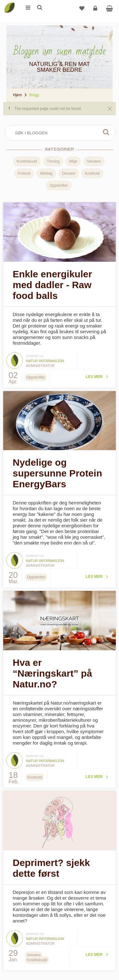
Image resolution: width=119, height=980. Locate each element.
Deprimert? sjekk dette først (51, 868)
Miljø (73, 161)
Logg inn (96, 11)
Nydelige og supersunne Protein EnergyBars (57, 473)
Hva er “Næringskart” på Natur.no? (52, 673)
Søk (106, 132)
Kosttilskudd (27, 161)
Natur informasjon (45, 361)
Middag (46, 173)
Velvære (94, 161)
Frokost (24, 173)
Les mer (94, 377)
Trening (53, 161)
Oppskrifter (59, 186)
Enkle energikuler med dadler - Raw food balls (52, 285)
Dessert (69, 173)
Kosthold (93, 173)
